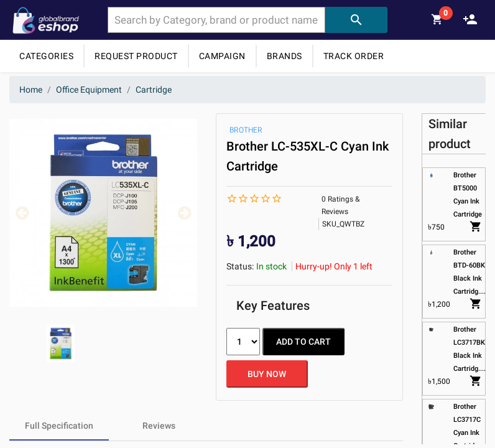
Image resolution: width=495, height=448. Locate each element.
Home (31, 90)
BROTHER (246, 130)
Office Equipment (89, 90)
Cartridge (154, 90)
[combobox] (216, 20)
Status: (240, 266)
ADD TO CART (303, 342)
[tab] (59, 426)
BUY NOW (267, 374)
